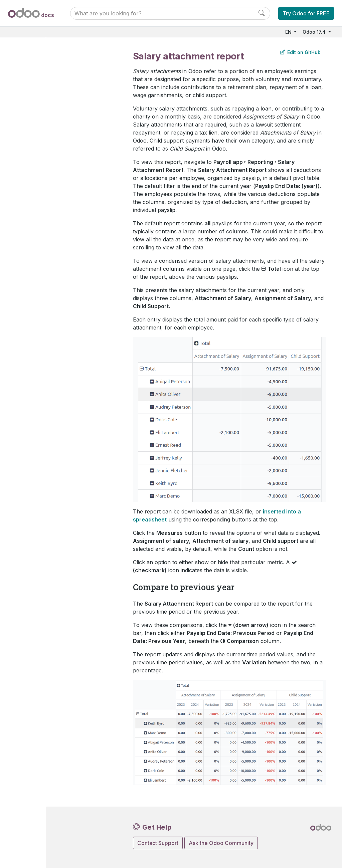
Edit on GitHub (300, 52)
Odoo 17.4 (315, 32)
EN (289, 32)
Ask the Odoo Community (221, 843)
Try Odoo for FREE (306, 13)
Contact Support (158, 843)
